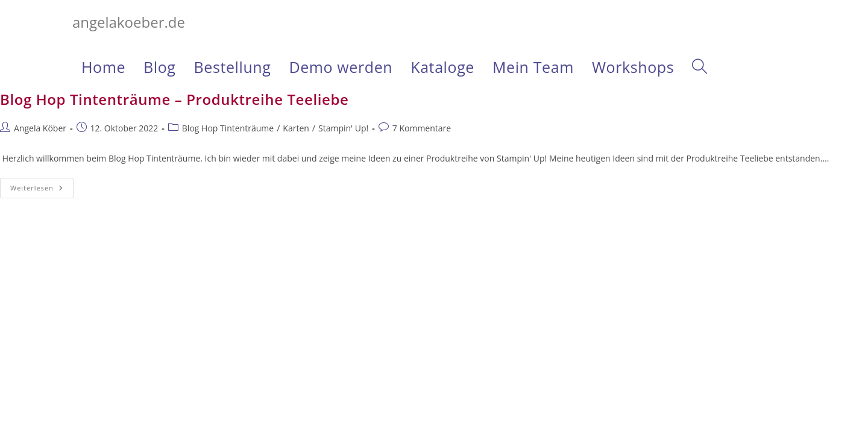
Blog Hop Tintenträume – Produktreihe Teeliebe (174, 99)
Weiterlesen (42, 190)
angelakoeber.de (129, 22)
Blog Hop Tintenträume (228, 128)
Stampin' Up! (343, 128)
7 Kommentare (422, 128)
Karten (296, 128)
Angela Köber (40, 128)
